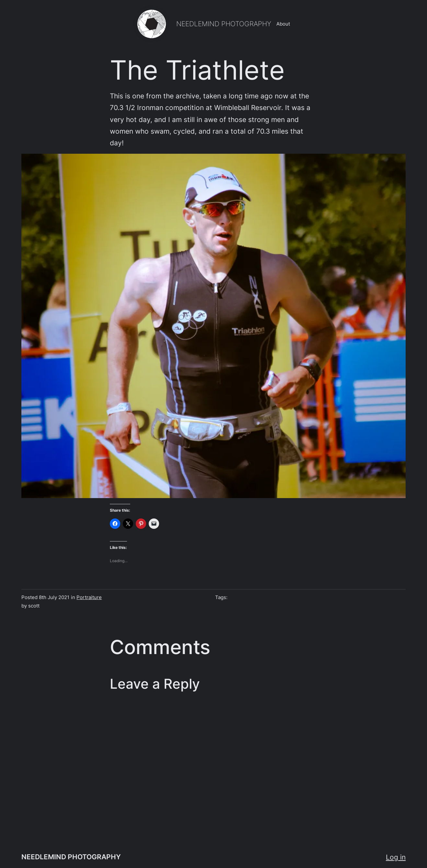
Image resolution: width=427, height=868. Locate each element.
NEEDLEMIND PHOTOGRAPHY (224, 24)
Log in (396, 857)
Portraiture (89, 597)
